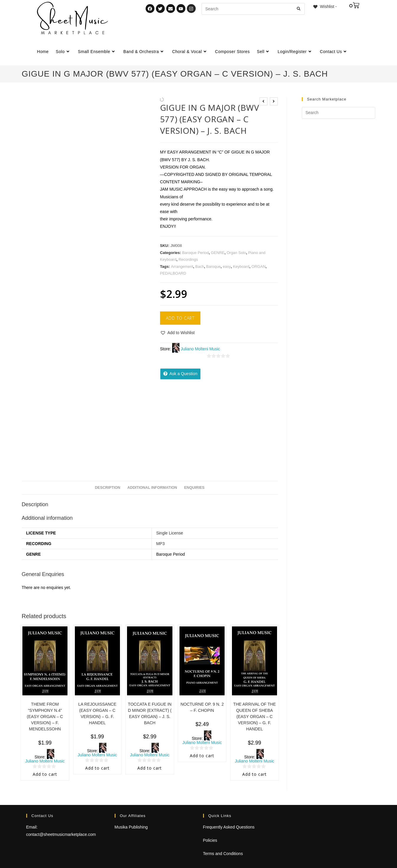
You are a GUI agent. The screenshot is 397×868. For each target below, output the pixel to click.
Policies (210, 840)
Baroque (213, 266)
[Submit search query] (299, 9)
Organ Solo (236, 253)
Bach (200, 266)
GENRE (218, 253)
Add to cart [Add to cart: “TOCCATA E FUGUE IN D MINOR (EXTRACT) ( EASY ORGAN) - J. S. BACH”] (150, 768)
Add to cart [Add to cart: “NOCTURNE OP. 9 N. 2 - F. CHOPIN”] (202, 756)
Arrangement (182, 266)
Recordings (188, 259)
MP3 (160, 544)
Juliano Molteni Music (200, 349)
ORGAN (258, 266)
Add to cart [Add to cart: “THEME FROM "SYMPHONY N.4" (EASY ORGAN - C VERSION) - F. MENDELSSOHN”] (45, 774)
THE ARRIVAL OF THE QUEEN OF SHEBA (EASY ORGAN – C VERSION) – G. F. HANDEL (254, 717)
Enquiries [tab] (194, 488)
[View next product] (274, 101)
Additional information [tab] (152, 488)
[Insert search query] (338, 113)
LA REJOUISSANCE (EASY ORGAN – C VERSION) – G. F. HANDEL (97, 713)
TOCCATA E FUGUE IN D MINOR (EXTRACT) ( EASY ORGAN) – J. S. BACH (150, 713)
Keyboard (241, 266)
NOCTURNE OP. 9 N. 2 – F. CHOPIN (202, 707)
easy (227, 266)
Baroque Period (195, 253)
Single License (170, 533)
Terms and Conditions (223, 854)
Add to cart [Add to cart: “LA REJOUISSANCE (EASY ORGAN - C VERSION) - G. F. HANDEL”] (97, 768)
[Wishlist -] (325, 6)
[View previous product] (263, 101)
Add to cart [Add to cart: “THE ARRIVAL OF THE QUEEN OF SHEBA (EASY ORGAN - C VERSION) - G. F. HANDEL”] (254, 774)
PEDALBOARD (173, 273)
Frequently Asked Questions (229, 827)
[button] (177, 333)
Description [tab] (108, 488)
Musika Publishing (131, 827)
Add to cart (180, 318)
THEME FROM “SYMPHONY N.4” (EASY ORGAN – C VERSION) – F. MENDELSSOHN (45, 717)
